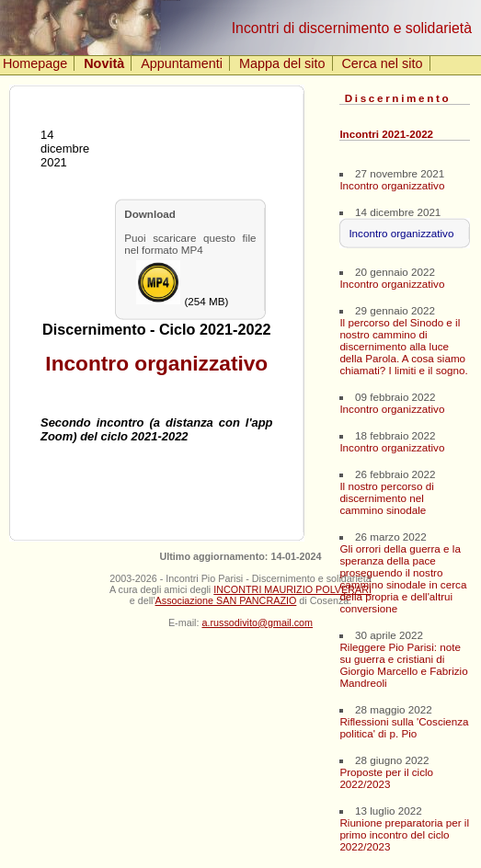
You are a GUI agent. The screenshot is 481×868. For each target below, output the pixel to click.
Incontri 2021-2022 (386, 134)
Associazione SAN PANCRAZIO (226, 600)
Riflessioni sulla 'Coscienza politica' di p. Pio (404, 727)
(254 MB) (182, 284)
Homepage (35, 63)
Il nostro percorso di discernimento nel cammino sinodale (386, 498)
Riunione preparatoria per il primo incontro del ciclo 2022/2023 (404, 834)
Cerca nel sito (382, 63)
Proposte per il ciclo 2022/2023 (386, 778)
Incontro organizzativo (392, 185)
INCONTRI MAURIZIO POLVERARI (292, 589)
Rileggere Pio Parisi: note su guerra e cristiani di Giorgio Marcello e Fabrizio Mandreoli (403, 665)
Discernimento (398, 98)
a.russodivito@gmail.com (257, 622)
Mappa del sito (282, 63)
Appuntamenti (182, 63)
